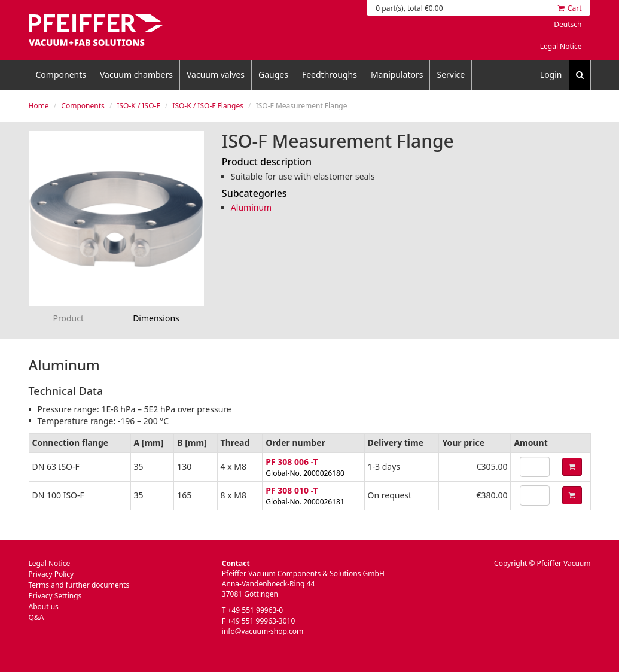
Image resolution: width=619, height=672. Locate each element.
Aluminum (251, 207)
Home (39, 106)
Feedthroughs (330, 75)
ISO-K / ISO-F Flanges (208, 106)
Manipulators (397, 75)
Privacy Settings (55, 596)
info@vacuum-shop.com (263, 631)
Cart (570, 8)
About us (44, 606)
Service (451, 75)
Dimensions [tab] (156, 318)
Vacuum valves (216, 75)
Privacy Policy (51, 574)
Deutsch (568, 24)
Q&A (36, 617)
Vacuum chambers (136, 75)
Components (61, 75)
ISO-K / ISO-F (138, 106)
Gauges (273, 75)
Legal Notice (561, 46)
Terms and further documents (79, 585)
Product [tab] (68, 318)
